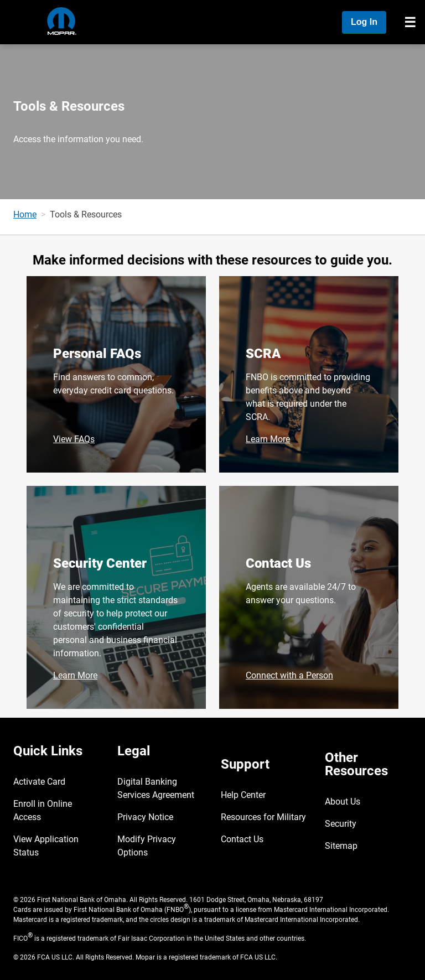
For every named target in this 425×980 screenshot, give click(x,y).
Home (25, 214)
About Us (343, 802)
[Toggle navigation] (410, 22)
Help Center (243, 795)
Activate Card (39, 782)
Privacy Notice (145, 817)
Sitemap (341, 846)
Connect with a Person (289, 675)
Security (341, 824)
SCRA (263, 354)
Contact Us (278, 563)
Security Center (100, 563)
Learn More (268, 439)
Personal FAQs (97, 354)
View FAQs (74, 439)
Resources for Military (263, 817)
